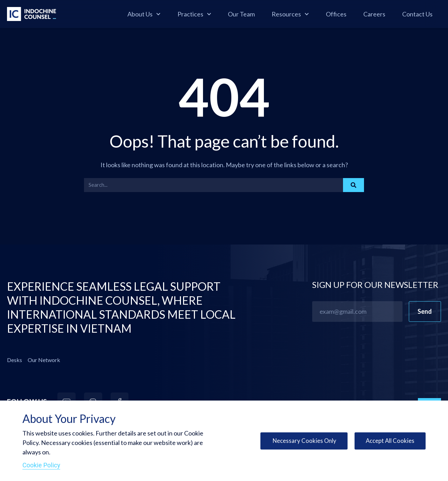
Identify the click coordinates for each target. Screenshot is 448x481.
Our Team (241, 14)
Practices (194, 14)
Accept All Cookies (389, 441)
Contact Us (417, 14)
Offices (336, 14)
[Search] (353, 185)
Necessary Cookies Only (300, 441)
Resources (290, 14)
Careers (374, 14)
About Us (144, 14)
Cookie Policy (41, 465)
